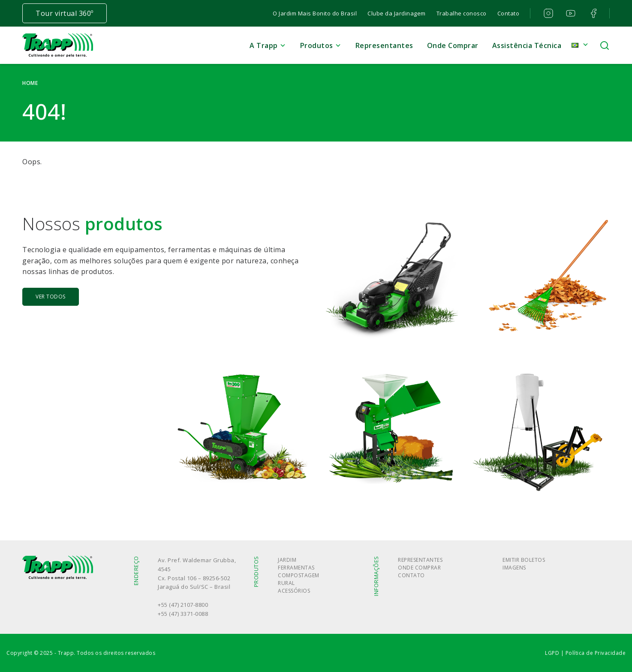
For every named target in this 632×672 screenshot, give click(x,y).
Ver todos (51, 297)
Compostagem (299, 575)
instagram (547, 13)
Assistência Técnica (527, 45)
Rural (286, 583)
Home (30, 83)
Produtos (317, 45)
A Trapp (264, 45)
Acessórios (294, 591)
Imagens (514, 568)
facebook (593, 13)
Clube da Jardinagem (397, 13)
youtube (570, 13)
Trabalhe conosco (462, 13)
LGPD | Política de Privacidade (585, 653)
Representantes (384, 45)
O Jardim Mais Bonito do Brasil (315, 13)
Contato (509, 13)
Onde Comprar (453, 45)
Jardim (287, 560)
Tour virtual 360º (65, 13)
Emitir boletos (524, 560)
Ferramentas (296, 568)
